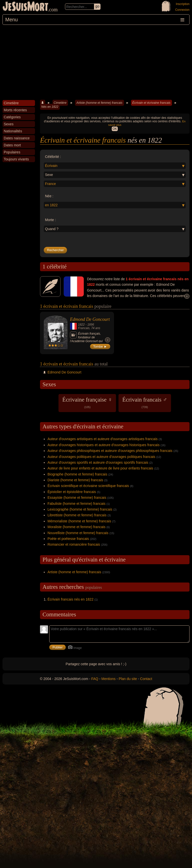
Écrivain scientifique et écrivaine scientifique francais (88, 486)
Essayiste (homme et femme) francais (77, 498)
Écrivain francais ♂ (145, 403)
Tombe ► (100, 347)
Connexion (182, 10)
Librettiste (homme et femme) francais (77, 515)
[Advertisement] (96, 62)
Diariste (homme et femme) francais (75, 480)
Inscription (183, 4)
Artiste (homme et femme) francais (99, 103)
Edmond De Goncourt (90, 319)
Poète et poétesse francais (68, 539)
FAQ (95, 679)
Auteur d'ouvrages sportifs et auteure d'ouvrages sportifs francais (98, 462)
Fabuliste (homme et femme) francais (76, 504)
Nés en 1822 (50, 107)
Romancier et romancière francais (74, 544)
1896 (91, 325)
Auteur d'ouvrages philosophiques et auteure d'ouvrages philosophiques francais (110, 451)
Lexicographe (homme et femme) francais (80, 509)
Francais (84, 328)
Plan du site (128, 679)
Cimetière (60, 103)
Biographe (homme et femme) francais (77, 474)
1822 (81, 325)
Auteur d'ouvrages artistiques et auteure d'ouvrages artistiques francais (102, 439)
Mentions (108, 679)
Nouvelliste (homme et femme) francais (78, 533)
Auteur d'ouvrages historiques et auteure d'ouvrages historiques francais (103, 445)
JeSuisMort (25, 7)
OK (115, 129)
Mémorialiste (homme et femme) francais (79, 521)
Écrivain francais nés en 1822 (70, 599)
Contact (146, 679)
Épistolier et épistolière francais (72, 492)
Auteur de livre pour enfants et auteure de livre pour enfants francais (100, 468)
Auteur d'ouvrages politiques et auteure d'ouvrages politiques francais (101, 457)
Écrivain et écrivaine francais (151, 103)
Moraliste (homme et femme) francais (76, 527)
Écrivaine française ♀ (87, 403)
